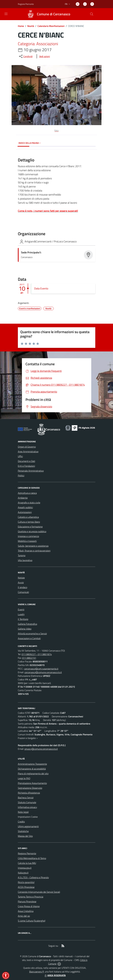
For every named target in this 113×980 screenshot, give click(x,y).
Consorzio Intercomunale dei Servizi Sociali (39, 892)
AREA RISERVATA (55, 975)
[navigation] (6, 14)
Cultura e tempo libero (29, 522)
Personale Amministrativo (31, 471)
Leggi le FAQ (24, 778)
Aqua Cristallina (26, 911)
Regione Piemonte (27, 853)
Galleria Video (25, 629)
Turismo (22, 555)
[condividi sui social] (26, 56)
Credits (21, 822)
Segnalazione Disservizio (30, 788)
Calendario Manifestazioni (51, 26)
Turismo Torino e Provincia (31, 897)
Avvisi (21, 582)
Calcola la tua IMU (27, 863)
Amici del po (24, 916)
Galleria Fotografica (27, 624)
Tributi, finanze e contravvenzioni (34, 551)
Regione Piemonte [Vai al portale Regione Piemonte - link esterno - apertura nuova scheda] (26, 4)
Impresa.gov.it (25, 868)
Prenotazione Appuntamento (32, 783)
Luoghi (21, 614)
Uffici (20, 456)
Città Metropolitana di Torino (32, 858)
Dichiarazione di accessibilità (32, 769)
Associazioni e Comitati (29, 638)
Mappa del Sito (25, 836)
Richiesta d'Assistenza (29, 793)
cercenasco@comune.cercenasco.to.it (43, 672)
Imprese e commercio (28, 536)
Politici (21, 476)
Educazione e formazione (30, 527)
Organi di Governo (27, 447)
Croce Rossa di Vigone (29, 906)
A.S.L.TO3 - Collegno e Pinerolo (33, 877)
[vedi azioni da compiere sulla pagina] (42, 56)
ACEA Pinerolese (26, 887)
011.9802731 (29, 658)
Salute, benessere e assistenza (33, 546)
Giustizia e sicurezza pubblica (32, 531)
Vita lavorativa (25, 560)
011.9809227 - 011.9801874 (37, 654)
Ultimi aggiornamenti (28, 826)
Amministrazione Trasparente (32, 764)
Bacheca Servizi (26, 798)
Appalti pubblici (25, 507)
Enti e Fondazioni (26, 466)
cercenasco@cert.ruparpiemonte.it (41, 669)
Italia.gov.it (23, 873)
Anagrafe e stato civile (29, 503)
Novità (31, 26)
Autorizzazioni (25, 512)
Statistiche (23, 831)
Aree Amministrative (28, 451)
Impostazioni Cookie (28, 817)
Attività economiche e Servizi (32, 634)
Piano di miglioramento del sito (33, 773)
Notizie (21, 578)
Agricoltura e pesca (27, 493)
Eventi (21, 609)
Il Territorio (23, 619)
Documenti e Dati (26, 461)
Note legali (23, 812)
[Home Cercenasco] (47, 14)
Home (21, 26)
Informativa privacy (27, 807)
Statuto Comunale (27, 802)
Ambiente (23, 498)
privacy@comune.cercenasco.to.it (41, 749)
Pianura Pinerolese (27, 901)
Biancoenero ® (37, 972)
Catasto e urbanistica (28, 517)
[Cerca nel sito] (92, 14)
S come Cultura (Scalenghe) (32, 921)
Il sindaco (23, 587)
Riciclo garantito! (26, 882)
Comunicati (23, 592)
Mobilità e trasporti (27, 541)
